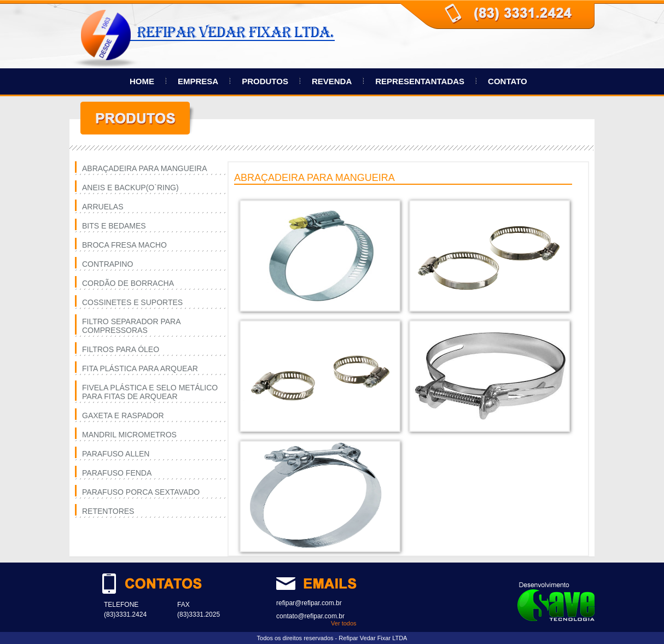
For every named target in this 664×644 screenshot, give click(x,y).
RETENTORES (108, 511)
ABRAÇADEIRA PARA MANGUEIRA (144, 168)
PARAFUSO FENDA (117, 473)
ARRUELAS (103, 207)
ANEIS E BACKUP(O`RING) (130, 188)
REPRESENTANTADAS (420, 81)
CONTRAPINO (107, 264)
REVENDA (332, 81)
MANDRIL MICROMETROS (129, 435)
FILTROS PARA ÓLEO (121, 349)
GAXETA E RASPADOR (123, 415)
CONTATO (508, 81)
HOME (142, 81)
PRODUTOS (265, 81)
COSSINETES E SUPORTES (132, 302)
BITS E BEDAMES (114, 226)
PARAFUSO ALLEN (116, 454)
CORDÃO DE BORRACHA (128, 283)
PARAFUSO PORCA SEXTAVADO (141, 492)
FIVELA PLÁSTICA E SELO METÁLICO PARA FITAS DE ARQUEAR (150, 392)
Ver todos (343, 623)
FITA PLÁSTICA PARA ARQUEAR (140, 368)
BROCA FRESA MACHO (124, 245)
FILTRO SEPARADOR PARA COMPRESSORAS (131, 326)
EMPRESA (198, 81)
